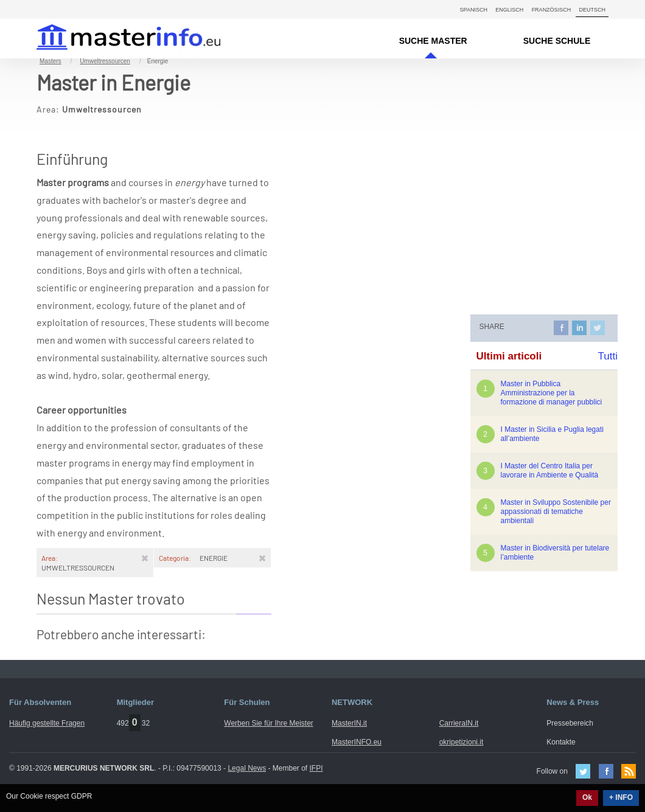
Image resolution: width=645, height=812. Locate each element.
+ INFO (621, 797)
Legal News (247, 768)
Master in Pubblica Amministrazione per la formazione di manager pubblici (552, 393)
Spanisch (474, 10)
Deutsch (592, 10)
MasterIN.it (114, 39)
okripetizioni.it (462, 742)
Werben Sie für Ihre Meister (269, 723)
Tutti (608, 356)
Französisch (552, 10)
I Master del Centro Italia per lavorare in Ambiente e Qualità (550, 470)
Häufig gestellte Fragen (47, 723)
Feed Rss (629, 771)
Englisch (509, 10)
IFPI (316, 768)
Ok (587, 797)
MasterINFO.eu (357, 742)
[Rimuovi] (145, 558)
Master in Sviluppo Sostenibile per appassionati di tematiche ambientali (556, 512)
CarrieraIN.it (459, 723)
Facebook (606, 771)
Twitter (583, 771)
